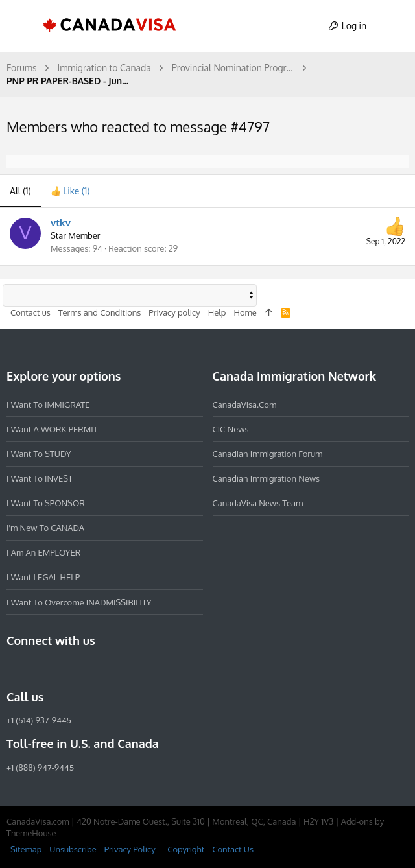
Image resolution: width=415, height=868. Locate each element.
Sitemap (26, 849)
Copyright (186, 849)
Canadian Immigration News (267, 478)
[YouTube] (108, 668)
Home (245, 312)
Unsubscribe (73, 849)
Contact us (30, 312)
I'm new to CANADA (45, 528)
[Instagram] (38, 668)
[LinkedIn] (61, 668)
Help (217, 312)
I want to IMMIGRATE (48, 404)
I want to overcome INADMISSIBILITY (79, 602)
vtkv (61, 223)
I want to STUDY (39, 454)
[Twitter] (84, 668)
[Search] (393, 26)
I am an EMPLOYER (43, 552)
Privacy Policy (130, 849)
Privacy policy (174, 312)
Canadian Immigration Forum (268, 454)
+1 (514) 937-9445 (39, 720)
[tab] (70, 191)
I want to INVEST (40, 478)
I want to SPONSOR (46, 503)
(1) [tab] (20, 191)
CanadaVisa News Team (258, 503)
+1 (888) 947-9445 (40, 768)
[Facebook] (14, 668)
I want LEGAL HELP (43, 577)
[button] (22, 26)
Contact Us (233, 849)
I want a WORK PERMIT (52, 429)
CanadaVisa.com (245, 404)
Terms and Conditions (100, 312)
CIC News (231, 429)
